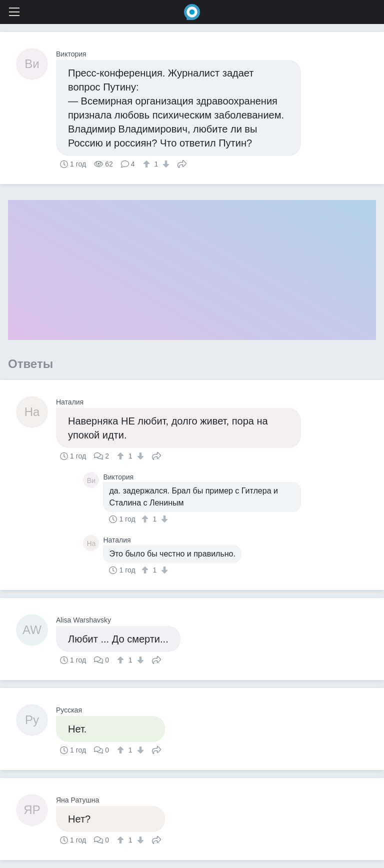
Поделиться (182, 163)
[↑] (148, 164)
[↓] (165, 164)
